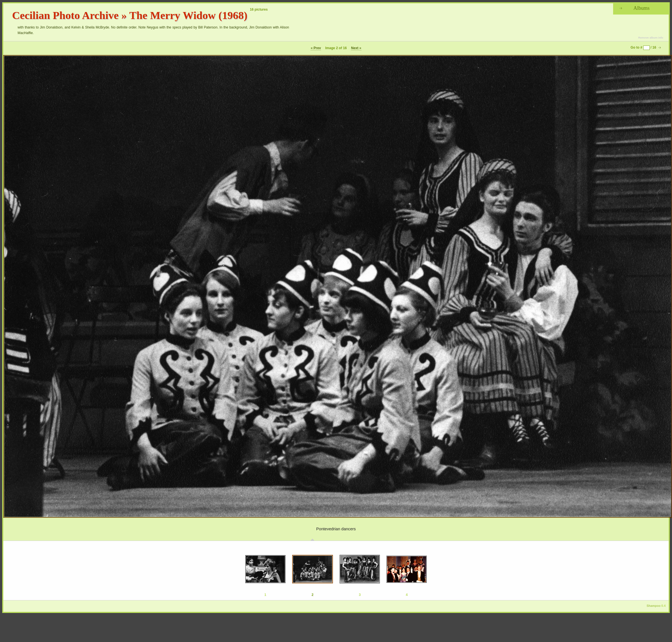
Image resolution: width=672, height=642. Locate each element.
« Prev (316, 48)
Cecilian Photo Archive (65, 15)
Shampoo (654, 606)
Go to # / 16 (644, 47)
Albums (642, 8)
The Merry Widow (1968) (188, 15)
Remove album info (651, 38)
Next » (356, 48)
